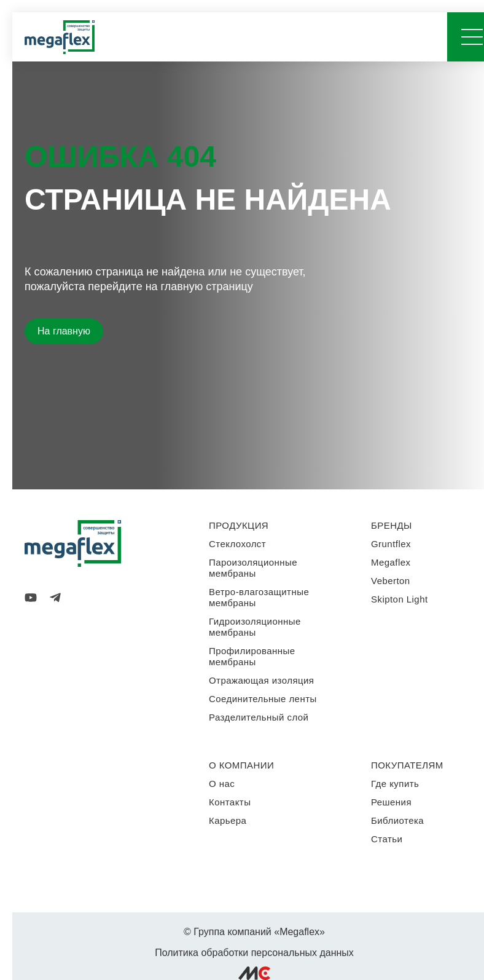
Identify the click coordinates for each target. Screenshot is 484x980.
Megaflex (391, 562)
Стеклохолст (237, 544)
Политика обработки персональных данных (254, 953)
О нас (222, 784)
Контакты (230, 802)
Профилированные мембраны (252, 656)
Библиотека (397, 820)
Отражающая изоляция (261, 680)
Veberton (391, 581)
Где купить (395, 784)
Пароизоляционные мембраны (253, 568)
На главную (64, 331)
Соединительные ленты (263, 699)
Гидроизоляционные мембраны (255, 627)
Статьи (387, 839)
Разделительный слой (259, 717)
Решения (391, 802)
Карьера (228, 820)
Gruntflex (391, 544)
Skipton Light (400, 599)
